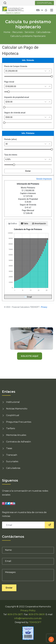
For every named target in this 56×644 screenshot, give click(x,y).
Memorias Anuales (16, 435)
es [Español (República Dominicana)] (38, 10)
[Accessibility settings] (46, 10)
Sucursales (12, 461)
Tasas (9, 448)
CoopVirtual (13, 415)
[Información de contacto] (51, 639)
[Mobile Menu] (52, 10)
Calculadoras (13, 468)
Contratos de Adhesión (19, 442)
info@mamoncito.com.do (28, 618)
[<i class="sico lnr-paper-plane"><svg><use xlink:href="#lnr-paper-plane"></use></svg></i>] (49, 525)
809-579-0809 (37, 614)
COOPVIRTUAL (44, 3)
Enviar (9, 588)
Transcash (12, 455)
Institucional (13, 402)
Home (7, 32)
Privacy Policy (28, 610)
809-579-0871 (15, 614)
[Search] (5, 3)
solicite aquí (30, 356)
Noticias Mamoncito (17, 409)
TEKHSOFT (35, 622)
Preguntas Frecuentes (19, 422)
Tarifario (11, 428)
